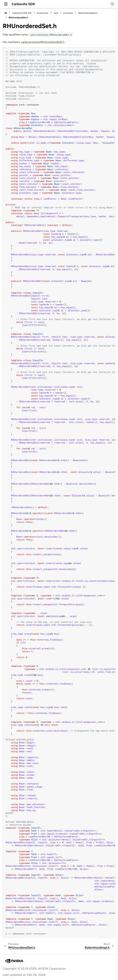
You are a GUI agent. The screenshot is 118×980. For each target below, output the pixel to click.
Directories (43, 13)
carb (56, 13)
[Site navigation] (6, 4)
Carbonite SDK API (22, 13)
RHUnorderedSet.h (88, 13)
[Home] (6, 13)
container (68, 13)
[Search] (112, 4)
